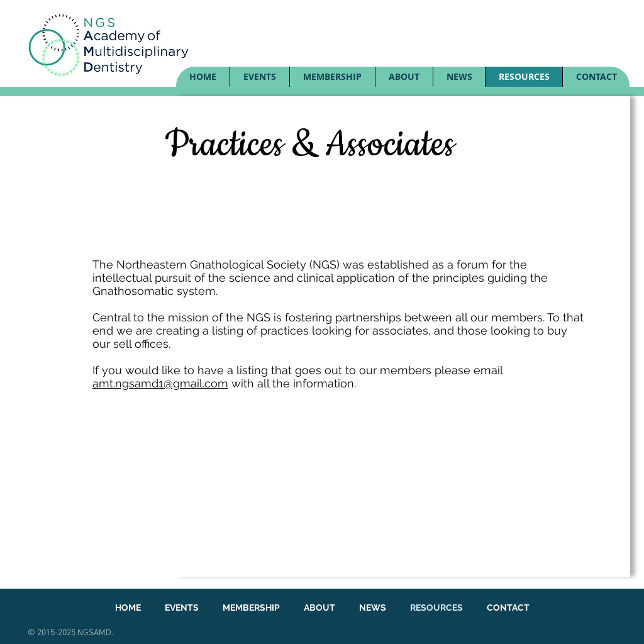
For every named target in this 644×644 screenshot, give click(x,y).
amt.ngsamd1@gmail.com (160, 383)
